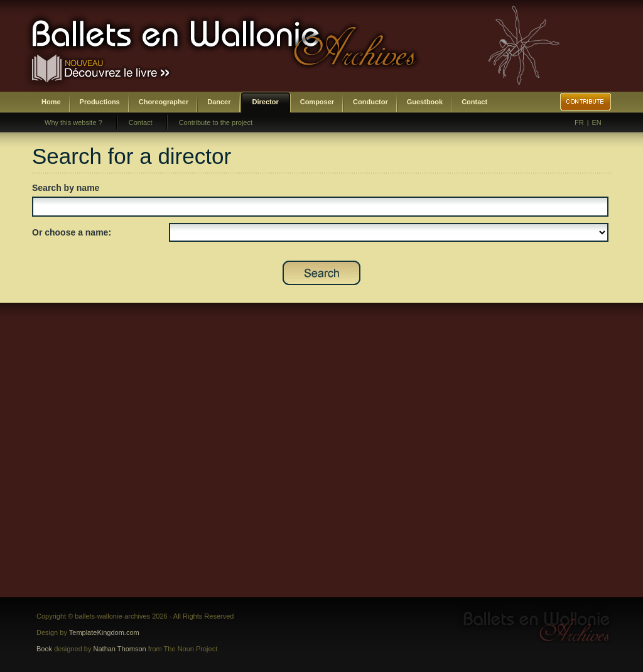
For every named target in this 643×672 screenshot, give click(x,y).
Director (266, 102)
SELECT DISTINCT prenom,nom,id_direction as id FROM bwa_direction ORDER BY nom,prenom (389, 232)
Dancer (219, 102)
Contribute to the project (216, 122)
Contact (474, 102)
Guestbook (425, 102)
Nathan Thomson (120, 649)
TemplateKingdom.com (104, 632)
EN (597, 122)
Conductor (370, 102)
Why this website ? (73, 122)
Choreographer (164, 102)
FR (579, 122)
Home (51, 102)
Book (44, 649)
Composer (317, 102)
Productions (100, 102)
